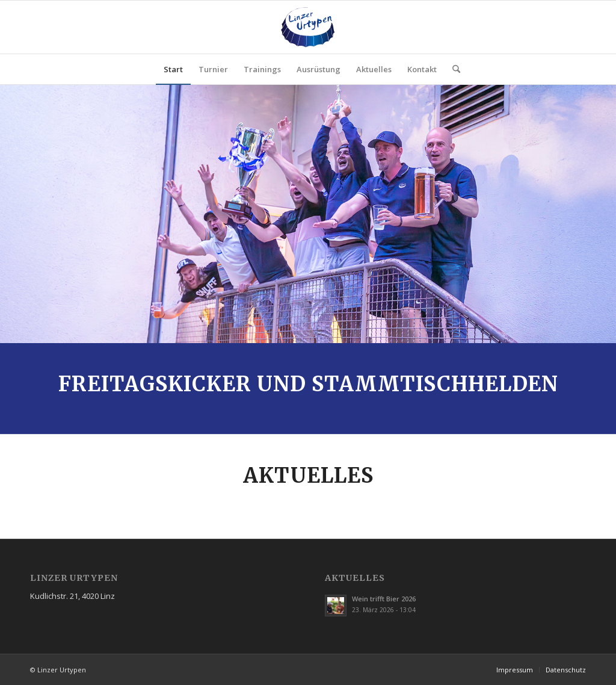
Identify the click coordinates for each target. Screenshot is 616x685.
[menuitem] (173, 69)
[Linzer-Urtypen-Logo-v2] (308, 27)
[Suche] (452, 69)
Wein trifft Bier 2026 (384, 599)
